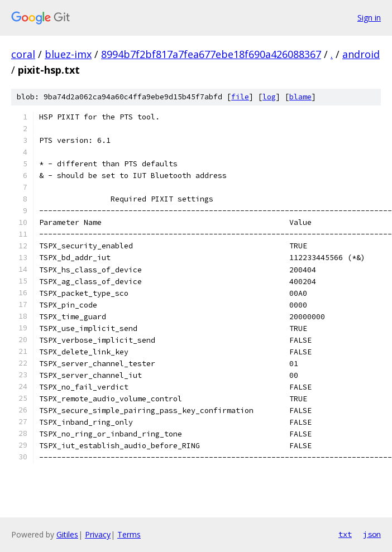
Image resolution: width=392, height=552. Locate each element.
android (361, 54)
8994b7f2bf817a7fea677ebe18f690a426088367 (211, 54)
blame (300, 97)
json (372, 534)
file (240, 97)
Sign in (369, 18)
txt (345, 534)
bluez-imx (68, 54)
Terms (129, 534)
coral (23, 54)
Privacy (98, 534)
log (269, 97)
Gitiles (67, 534)
